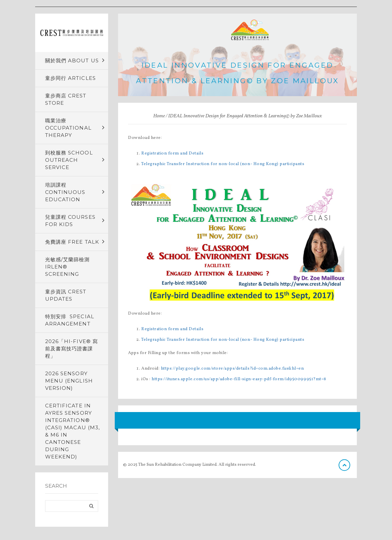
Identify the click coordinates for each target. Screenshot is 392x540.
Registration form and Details (172, 153)
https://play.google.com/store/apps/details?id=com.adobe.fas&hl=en (232, 369)
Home (159, 116)
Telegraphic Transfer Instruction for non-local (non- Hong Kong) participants (223, 164)
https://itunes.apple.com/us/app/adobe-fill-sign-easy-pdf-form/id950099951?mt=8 (239, 379)
